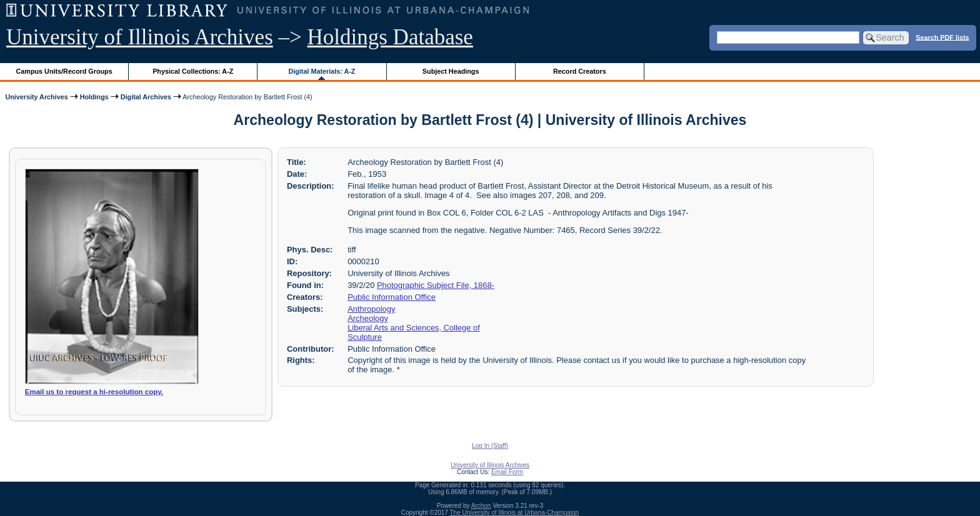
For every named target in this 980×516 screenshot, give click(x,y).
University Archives (36, 97)
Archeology (368, 318)
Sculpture (365, 337)
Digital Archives (146, 97)
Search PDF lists (942, 37)
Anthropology (371, 309)
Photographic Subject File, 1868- (436, 285)
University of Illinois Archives (140, 37)
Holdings (94, 97)
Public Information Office (392, 297)
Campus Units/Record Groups (64, 71)
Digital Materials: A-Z (322, 71)
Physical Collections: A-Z (193, 71)
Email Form (507, 472)
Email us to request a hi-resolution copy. (94, 392)
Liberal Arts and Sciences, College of (414, 328)
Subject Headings (451, 71)
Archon (481, 506)
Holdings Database (390, 37)
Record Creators (580, 71)
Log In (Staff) (490, 446)
